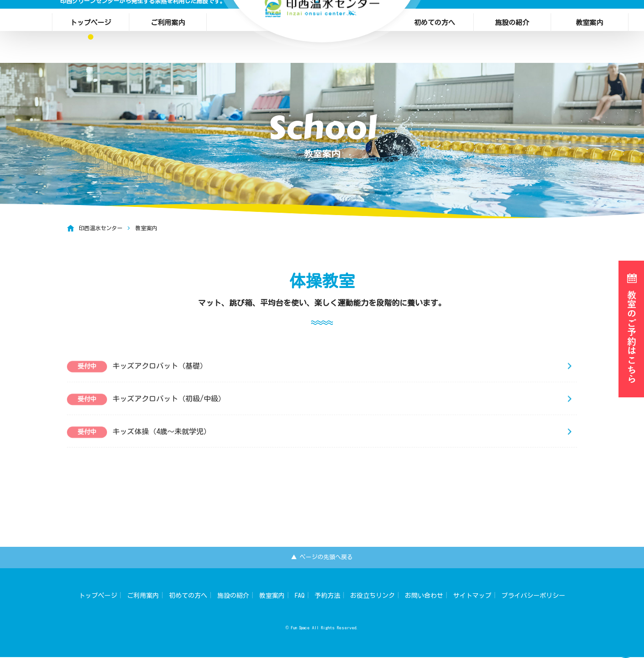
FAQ (300, 596)
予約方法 (327, 596)
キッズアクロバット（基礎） (137, 381)
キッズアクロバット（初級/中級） (146, 414)
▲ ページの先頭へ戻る (322, 558)
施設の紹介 (512, 20)
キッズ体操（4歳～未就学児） (139, 447)
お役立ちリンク (373, 596)
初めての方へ (434, 20)
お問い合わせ (424, 596)
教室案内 (589, 20)
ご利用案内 (168, 20)
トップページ (91, 20)
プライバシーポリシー (533, 596)
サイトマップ (472, 596)
